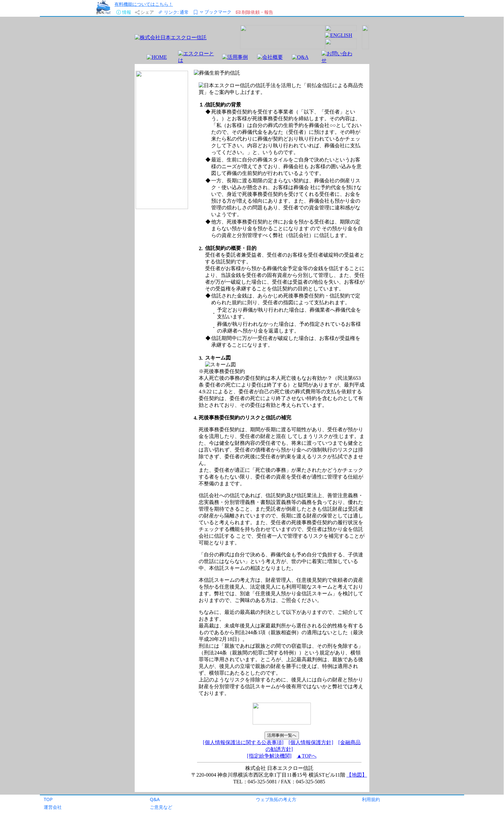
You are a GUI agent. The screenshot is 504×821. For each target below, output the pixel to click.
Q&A (155, 799)
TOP (48, 799)
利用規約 (371, 799)
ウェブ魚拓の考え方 (276, 799)
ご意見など (161, 807)
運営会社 (53, 807)
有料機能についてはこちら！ (144, 4)
